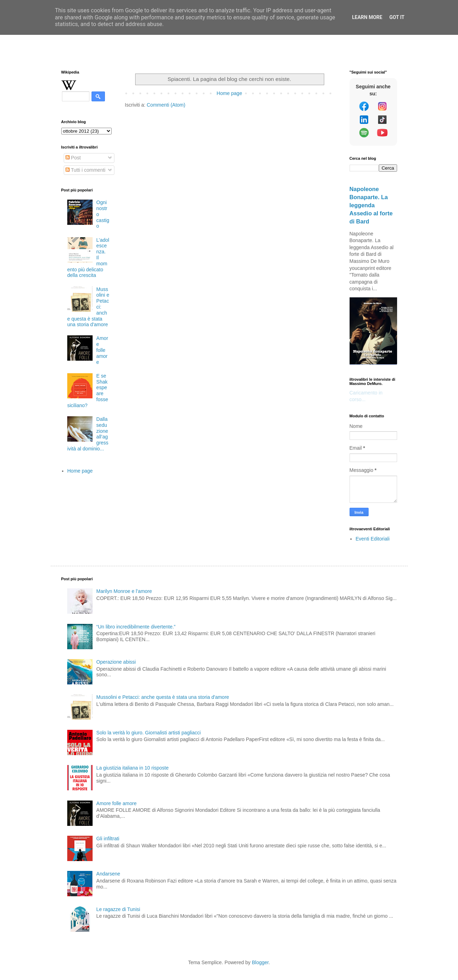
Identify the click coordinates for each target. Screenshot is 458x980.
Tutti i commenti (86, 170)
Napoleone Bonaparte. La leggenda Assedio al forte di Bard (371, 205)
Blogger (260, 962)
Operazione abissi (116, 662)
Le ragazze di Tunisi (118, 909)
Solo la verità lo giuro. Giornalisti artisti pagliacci (149, 733)
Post (73, 158)
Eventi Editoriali (373, 539)
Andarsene (108, 874)
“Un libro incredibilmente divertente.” (136, 627)
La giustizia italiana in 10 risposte (133, 768)
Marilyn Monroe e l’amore (124, 591)
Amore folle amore (102, 350)
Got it (397, 17)
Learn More (367, 17)
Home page (229, 93)
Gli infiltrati (108, 839)
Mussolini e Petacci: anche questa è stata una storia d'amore (163, 697)
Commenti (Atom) (166, 105)
